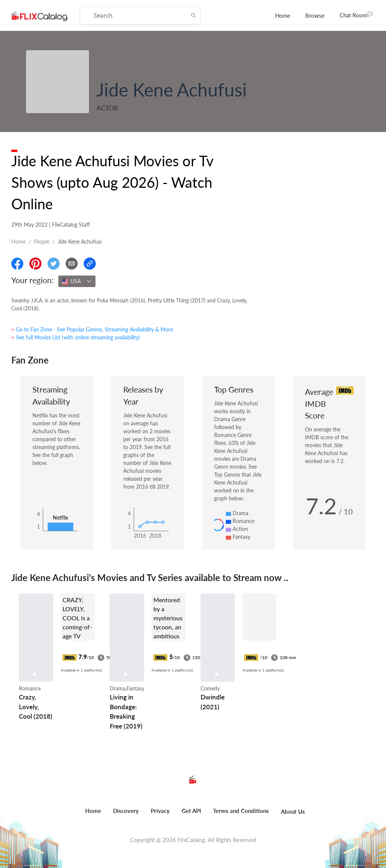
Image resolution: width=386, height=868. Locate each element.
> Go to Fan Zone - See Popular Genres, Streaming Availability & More (92, 329)
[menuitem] (283, 15)
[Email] (72, 264)
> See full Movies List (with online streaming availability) (76, 337)
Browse (315, 15)
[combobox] (77, 281)
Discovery (126, 811)
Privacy (160, 811)
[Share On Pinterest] (35, 264)
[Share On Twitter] (54, 264)
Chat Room (356, 15)
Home (283, 15)
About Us (293, 811)
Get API (191, 811)
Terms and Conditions (241, 811)
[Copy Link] (90, 264)
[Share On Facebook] (17, 264)
